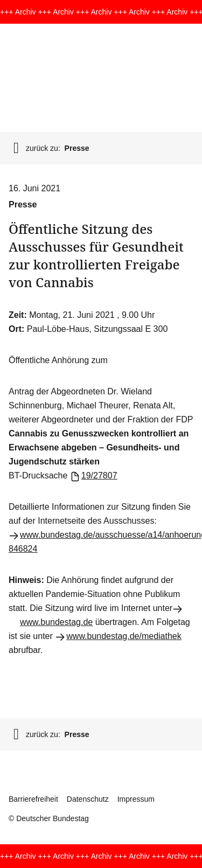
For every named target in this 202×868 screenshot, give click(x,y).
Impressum (136, 799)
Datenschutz (88, 799)
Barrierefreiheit (33, 799)
